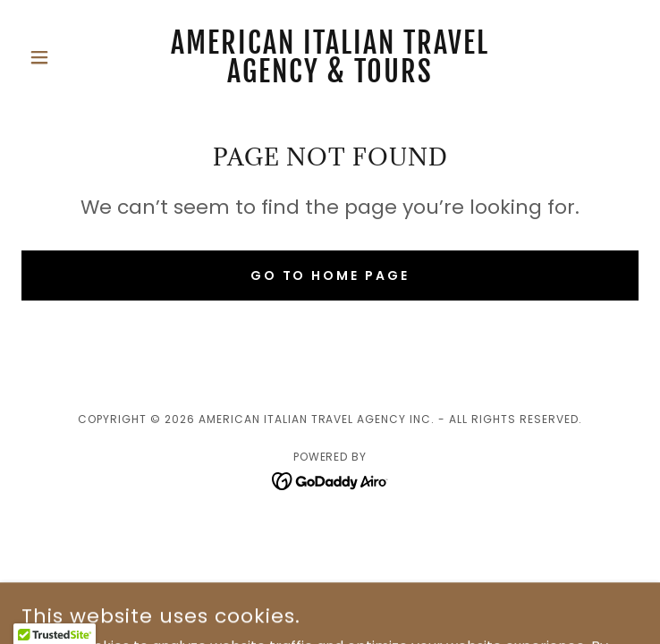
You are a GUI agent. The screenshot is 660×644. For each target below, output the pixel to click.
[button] (68, 57)
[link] (330, 57)
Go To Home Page (330, 275)
